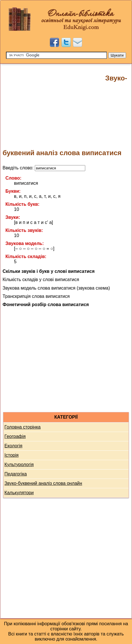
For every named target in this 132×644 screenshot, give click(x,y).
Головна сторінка (23, 427)
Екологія (14, 446)
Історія (12, 455)
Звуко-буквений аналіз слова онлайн (43, 483)
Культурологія (19, 465)
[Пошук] (56, 55)
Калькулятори (19, 493)
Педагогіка (16, 474)
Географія (15, 436)
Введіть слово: (44, 168)
